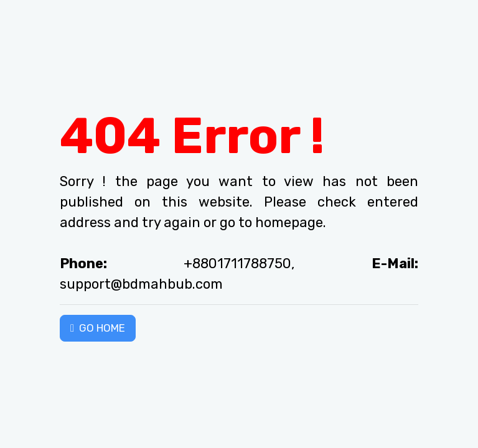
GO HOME (98, 328)
